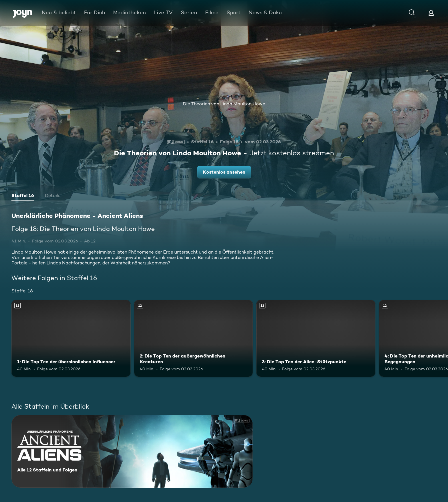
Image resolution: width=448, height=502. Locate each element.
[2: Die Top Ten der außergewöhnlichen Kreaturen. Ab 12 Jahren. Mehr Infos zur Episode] (194, 339)
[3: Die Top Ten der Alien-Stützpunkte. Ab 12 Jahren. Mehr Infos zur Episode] (316, 339)
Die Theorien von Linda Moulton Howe (224, 104)
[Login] (431, 13)
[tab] (23, 196)
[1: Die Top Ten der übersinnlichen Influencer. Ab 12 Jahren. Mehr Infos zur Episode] (71, 339)
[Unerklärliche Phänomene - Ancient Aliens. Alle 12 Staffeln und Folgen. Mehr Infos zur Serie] (132, 451)
